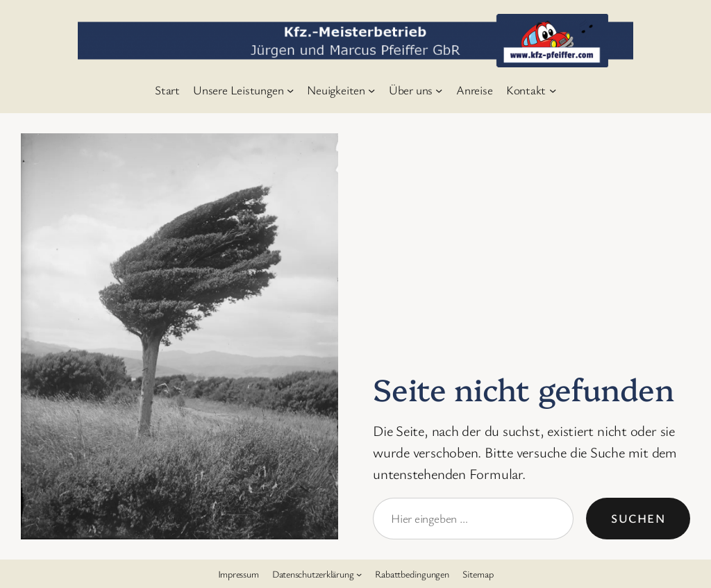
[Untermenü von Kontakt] (553, 90)
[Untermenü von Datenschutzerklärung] (359, 573)
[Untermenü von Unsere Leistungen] (290, 90)
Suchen (638, 518)
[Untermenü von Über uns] (439, 90)
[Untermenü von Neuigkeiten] (371, 90)
